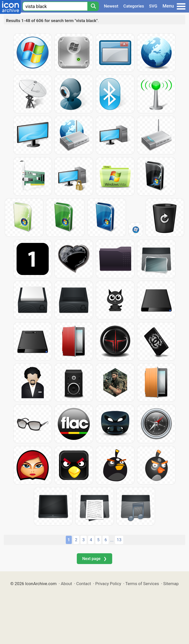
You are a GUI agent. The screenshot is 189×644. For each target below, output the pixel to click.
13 (119, 540)
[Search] (93, 6)
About (66, 584)
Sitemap (171, 584)
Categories (134, 6)
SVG (153, 6)
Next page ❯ (94, 559)
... (112, 540)
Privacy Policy (108, 584)
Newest (111, 6)
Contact (84, 584)
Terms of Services (142, 584)
